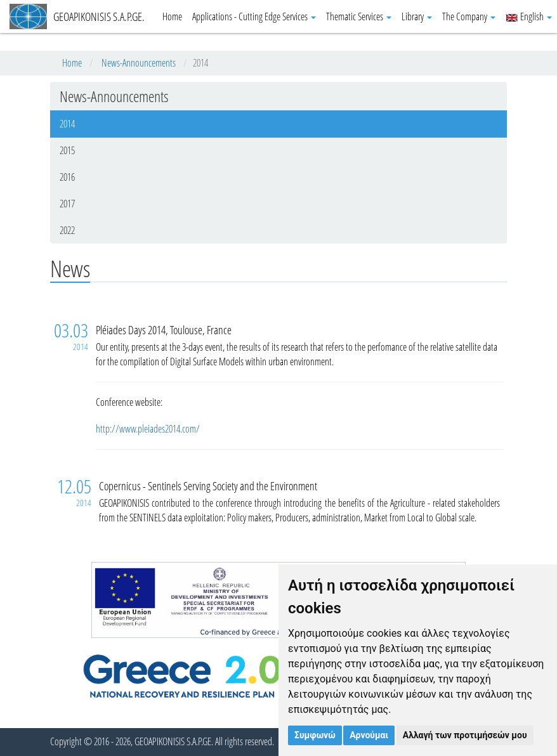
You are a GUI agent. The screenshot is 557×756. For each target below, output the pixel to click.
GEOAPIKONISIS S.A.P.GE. (77, 16)
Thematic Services (359, 16)
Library (417, 16)
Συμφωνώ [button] (315, 735)
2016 (67, 177)
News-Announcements (139, 63)
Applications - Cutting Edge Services (254, 16)
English (529, 16)
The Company (469, 16)
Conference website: (130, 402)
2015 (67, 150)
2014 (67, 124)
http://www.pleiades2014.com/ (148, 429)
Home (172, 16)
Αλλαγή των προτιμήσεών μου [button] (465, 735)
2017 (67, 204)
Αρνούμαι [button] (369, 735)
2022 (67, 230)
